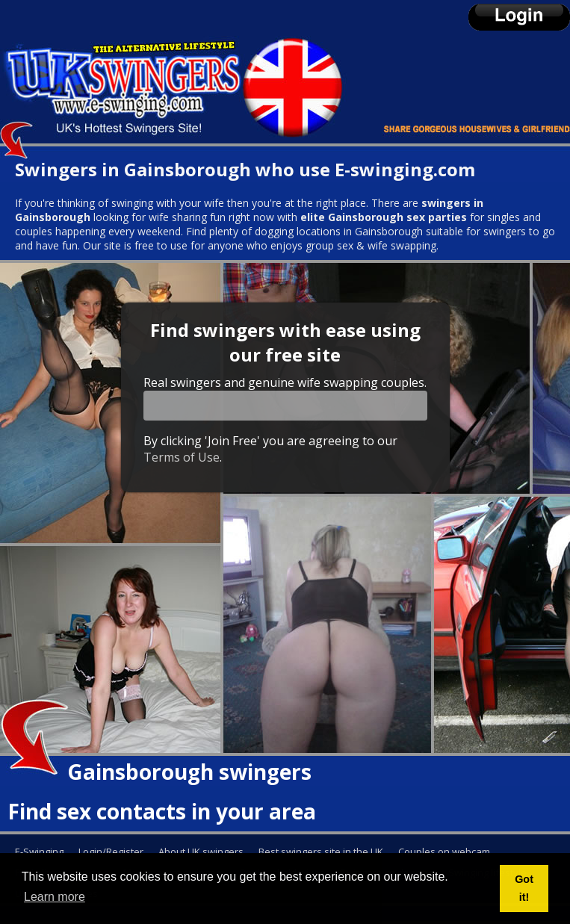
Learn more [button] (55, 897)
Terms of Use (182, 457)
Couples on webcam (444, 852)
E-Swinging (39, 852)
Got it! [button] (524, 888)
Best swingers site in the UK (321, 852)
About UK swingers (201, 852)
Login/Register (111, 852)
